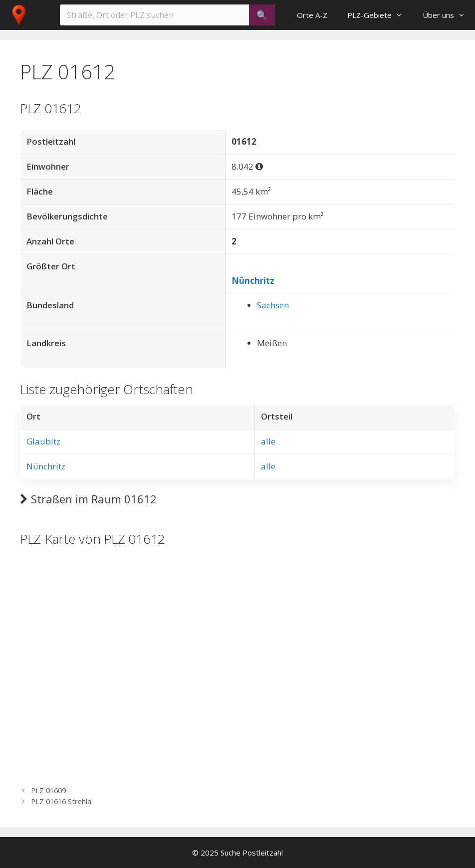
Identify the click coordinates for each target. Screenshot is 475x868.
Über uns (449, 15)
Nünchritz (253, 281)
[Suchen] (262, 15)
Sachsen (273, 305)
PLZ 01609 (48, 790)
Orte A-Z (312, 15)
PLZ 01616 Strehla (61, 801)
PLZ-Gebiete (380, 15)
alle (268, 441)
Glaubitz (43, 441)
